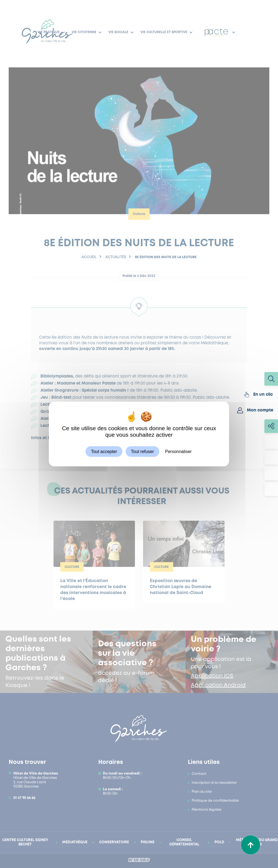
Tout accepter (104, 452)
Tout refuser (142, 452)
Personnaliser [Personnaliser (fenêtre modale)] (178, 452)
